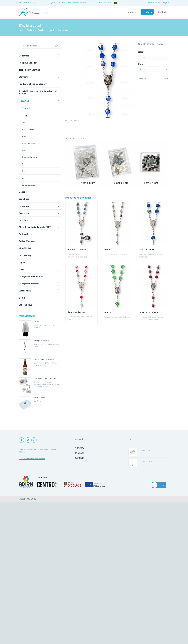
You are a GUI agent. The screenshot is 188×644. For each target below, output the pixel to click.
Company (131, 12)
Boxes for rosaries (30, 185)
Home (21, 30)
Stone (24, 136)
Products (147, 12)
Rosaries (41, 30)
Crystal (51, 30)
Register (166, 3)
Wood (24, 150)
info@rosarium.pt (27, 3)
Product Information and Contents (32, 459)
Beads (24, 171)
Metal (24, 116)
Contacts (163, 12)
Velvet (24, 178)
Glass (24, 123)
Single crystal (63, 30)
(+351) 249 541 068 (57, 3)
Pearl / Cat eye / (29, 130)
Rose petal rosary (29, 157)
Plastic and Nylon (29, 143)
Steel (24, 164)
